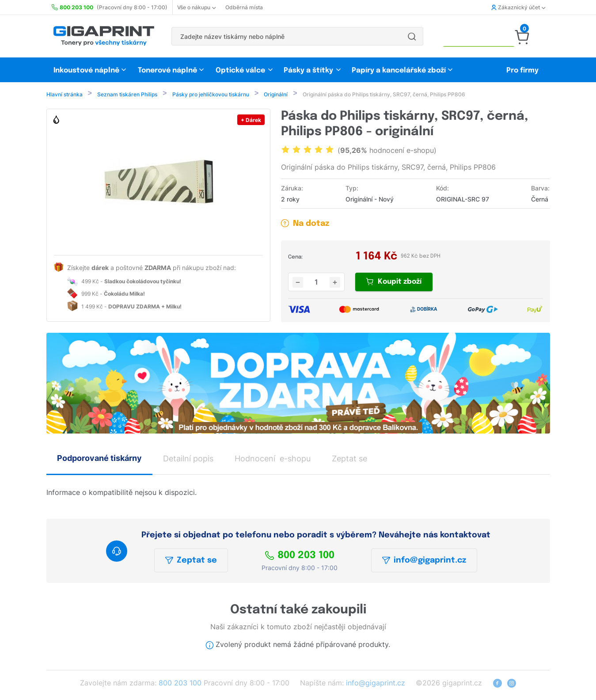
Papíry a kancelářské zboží (400, 70)
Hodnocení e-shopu (273, 459)
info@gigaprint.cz (424, 561)
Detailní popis (188, 459)
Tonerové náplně (167, 70)
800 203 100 (300, 556)
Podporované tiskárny (99, 459)
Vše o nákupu (196, 7)
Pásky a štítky (308, 70)
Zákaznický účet (518, 7)
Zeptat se (191, 561)
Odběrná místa (244, 7)
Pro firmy (522, 70)
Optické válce (240, 70)
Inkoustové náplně (86, 70)
